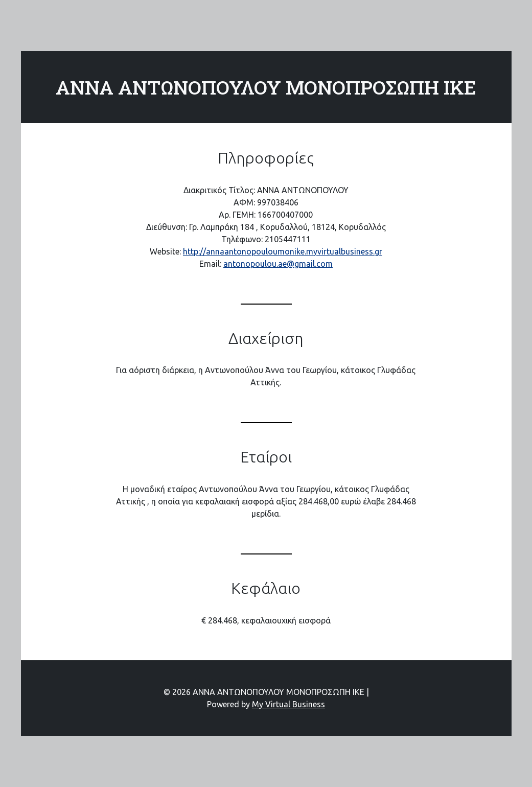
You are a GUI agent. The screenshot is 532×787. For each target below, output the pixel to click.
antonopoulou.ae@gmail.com (278, 264)
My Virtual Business (288, 704)
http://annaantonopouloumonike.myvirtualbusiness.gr (283, 251)
